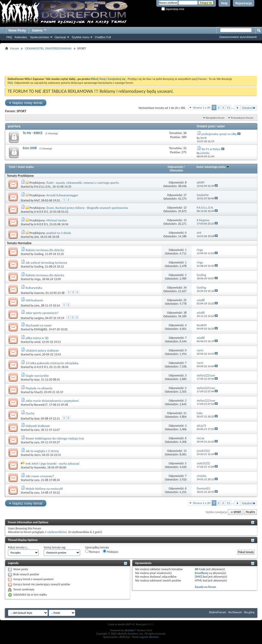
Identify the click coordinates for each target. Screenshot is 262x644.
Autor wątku (26, 167)
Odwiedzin (176, 170)
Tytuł (12, 167)
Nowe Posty (17, 30)
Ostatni (249, 108)
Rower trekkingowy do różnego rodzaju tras (55, 438)
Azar (37, 380)
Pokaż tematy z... (18, 547)
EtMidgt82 (41, 329)
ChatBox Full (103, 37)
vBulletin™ (130, 630)
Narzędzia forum (215, 118)
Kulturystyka (34, 288)
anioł (37, 342)
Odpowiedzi (175, 167)
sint (37, 237)
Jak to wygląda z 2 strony (42, 451)
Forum (15, 48)
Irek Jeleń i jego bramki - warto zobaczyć (53, 463)
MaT (37, 200)
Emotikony (201, 573)
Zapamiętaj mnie (173, 9)
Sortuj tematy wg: (55, 547)
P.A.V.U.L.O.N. (43, 187)
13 (185, 208)
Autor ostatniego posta (213, 167)
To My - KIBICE (33, 133)
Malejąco (111, 551)
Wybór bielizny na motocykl (44, 489)
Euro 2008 (30, 148)
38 (185, 313)
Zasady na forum (205, 587)
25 (185, 300)
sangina (39, 318)
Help (224, 3)
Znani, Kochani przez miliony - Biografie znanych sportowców (87, 208)
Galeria (39, 30)
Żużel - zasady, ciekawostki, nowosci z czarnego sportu (83, 183)
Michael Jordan (57, 220)
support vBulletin (149, 637)
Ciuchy (30, 413)
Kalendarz (21, 37)
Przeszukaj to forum (242, 118)
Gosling (39, 254)
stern (37, 455)
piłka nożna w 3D (37, 338)
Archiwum (235, 612)
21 (185, 413)
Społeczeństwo (40, 37)
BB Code (200, 569)
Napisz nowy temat (26, 103)
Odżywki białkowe (38, 426)
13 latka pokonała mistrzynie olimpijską (52, 363)
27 (185, 195)
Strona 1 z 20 (202, 108)
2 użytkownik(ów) (56, 532)
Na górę (250, 512)
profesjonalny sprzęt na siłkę (219, 134)
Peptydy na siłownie (39, 388)
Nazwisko (40, 467)
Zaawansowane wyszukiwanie (238, 37)
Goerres (39, 293)
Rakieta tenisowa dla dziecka (45, 250)
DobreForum (218, 612)
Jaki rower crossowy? (40, 476)
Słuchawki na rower (39, 325)
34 (185, 288)
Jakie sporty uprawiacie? (42, 313)
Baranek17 (41, 405)
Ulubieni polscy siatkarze (42, 350)
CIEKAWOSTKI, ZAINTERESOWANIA (48, 48)
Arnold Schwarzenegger (62, 195)
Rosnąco (92, 551)
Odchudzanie (34, 300)
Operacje (61, 37)
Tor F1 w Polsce (211, 149)
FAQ (9, 37)
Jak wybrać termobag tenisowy (46, 263)
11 (228, 108)
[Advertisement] (131, 63)
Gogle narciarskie (37, 376)
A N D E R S (41, 212)
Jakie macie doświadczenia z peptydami (52, 401)
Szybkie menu (80, 37)
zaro (37, 305)
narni (37, 354)
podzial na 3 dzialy (59, 233)
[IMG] (198, 577)
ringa (37, 279)
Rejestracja (244, 3)
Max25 (39, 392)
